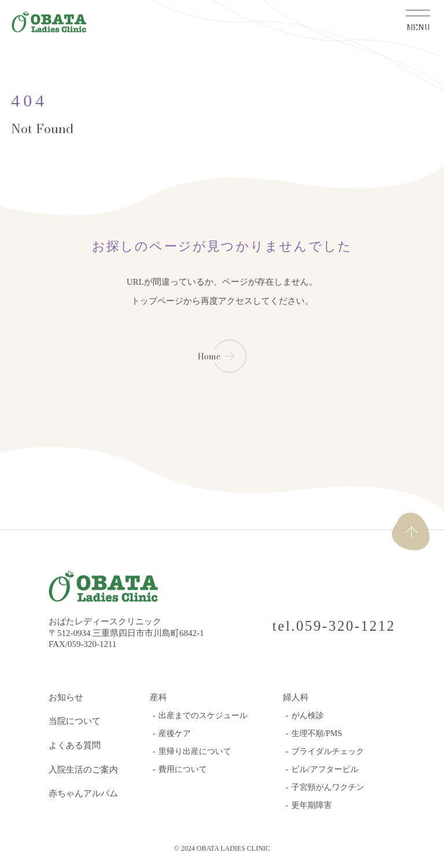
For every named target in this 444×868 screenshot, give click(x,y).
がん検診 (308, 716)
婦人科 (296, 697)
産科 (158, 697)
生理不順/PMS (317, 733)
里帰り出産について (195, 751)
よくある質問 (75, 745)
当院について (75, 721)
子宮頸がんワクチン (328, 787)
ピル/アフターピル (325, 769)
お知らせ (66, 697)
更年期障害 (312, 805)
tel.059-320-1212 (334, 626)
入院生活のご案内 (83, 770)
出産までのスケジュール (203, 716)
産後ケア (175, 733)
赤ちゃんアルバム (83, 793)
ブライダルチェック (328, 751)
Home (209, 356)
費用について (183, 769)
